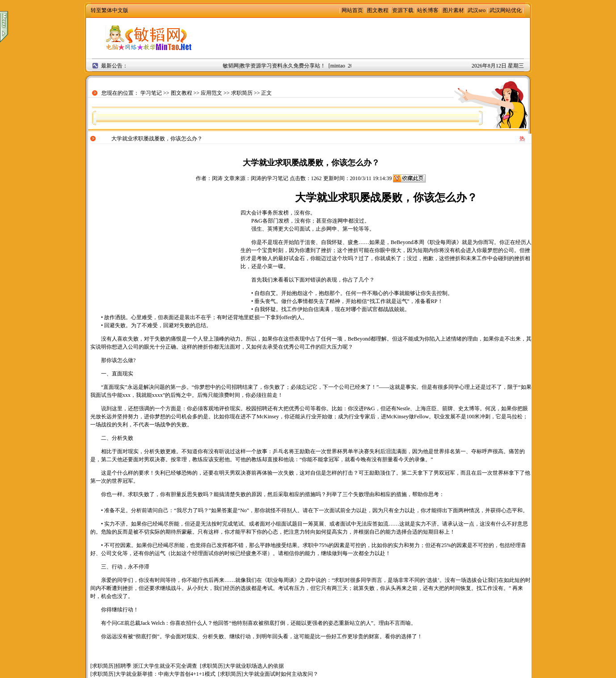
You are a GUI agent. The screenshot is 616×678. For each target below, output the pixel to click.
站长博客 (428, 10)
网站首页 (352, 10)
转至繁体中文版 (110, 10)
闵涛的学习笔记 (270, 178)
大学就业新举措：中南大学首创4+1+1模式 (165, 674)
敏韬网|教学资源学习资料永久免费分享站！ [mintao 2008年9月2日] (303, 66)
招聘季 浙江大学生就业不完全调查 (156, 666)
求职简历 (242, 93)
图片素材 (453, 10)
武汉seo (477, 10)
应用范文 (211, 93)
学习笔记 (151, 93)
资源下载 (403, 10)
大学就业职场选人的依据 (254, 666)
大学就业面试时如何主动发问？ (281, 674)
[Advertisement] (371, 38)
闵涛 (217, 178)
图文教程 (378, 10)
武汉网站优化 (506, 10)
